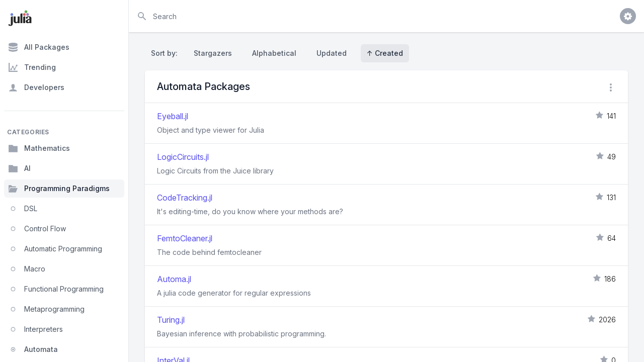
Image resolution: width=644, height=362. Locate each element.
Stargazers (213, 53)
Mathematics (39, 148)
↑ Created (385, 53)
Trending (32, 67)
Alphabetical (274, 53)
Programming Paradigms (59, 189)
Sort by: (166, 53)
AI (19, 168)
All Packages (39, 47)
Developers (36, 87)
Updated (332, 53)
